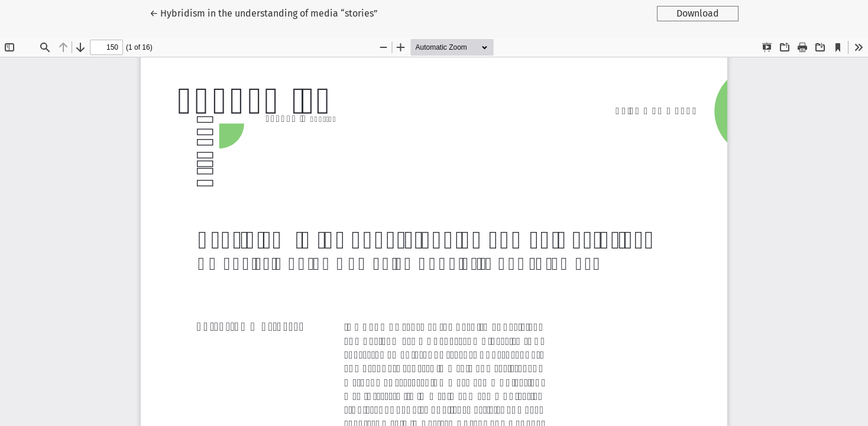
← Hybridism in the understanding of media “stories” (264, 12)
